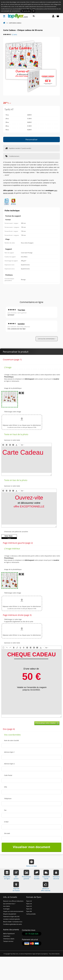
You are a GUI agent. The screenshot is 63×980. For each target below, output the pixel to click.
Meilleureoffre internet (46, 887)
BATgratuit (16, 875)
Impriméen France (16, 887)
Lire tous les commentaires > (47, 339)
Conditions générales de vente (12, 924)
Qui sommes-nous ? (9, 904)
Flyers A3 (29, 901)
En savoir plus (26, 11)
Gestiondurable (37, 875)
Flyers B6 (29, 911)
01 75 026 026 (32, 934)
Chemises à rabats (9, 939)
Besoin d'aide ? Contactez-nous (13, 922)
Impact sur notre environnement (13, 911)
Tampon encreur (8, 941)
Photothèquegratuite (26, 875)
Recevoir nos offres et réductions (13, 901)
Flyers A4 (29, 904)
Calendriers (7, 936)
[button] (3, 445)
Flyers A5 (29, 906)
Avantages (6, 909)
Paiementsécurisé (56, 875)
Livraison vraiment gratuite (11, 919)
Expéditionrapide (46, 875)
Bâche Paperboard (9, 934)
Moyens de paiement (10, 914)
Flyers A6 (29, 909)
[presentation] (3, 445)
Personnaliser (31, 139)
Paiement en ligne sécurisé (11, 917)
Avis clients (7, 906)
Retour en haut (32, 863)
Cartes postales (31, 914)
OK (34, 11)
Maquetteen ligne (7, 875)
